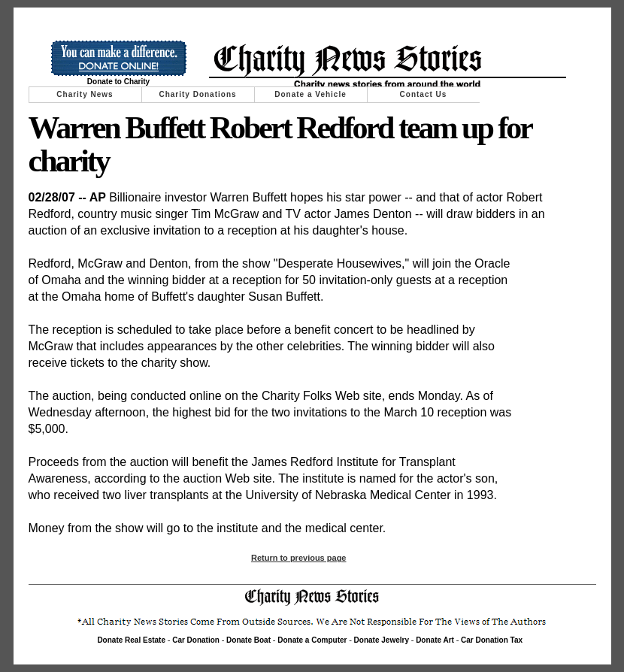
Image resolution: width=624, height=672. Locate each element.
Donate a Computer (312, 640)
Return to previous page (299, 558)
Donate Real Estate (131, 640)
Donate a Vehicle (310, 94)
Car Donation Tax (492, 640)
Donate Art (435, 640)
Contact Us (424, 94)
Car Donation (196, 640)
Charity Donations (197, 94)
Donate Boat (248, 640)
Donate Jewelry (382, 640)
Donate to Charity (118, 82)
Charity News (85, 94)
